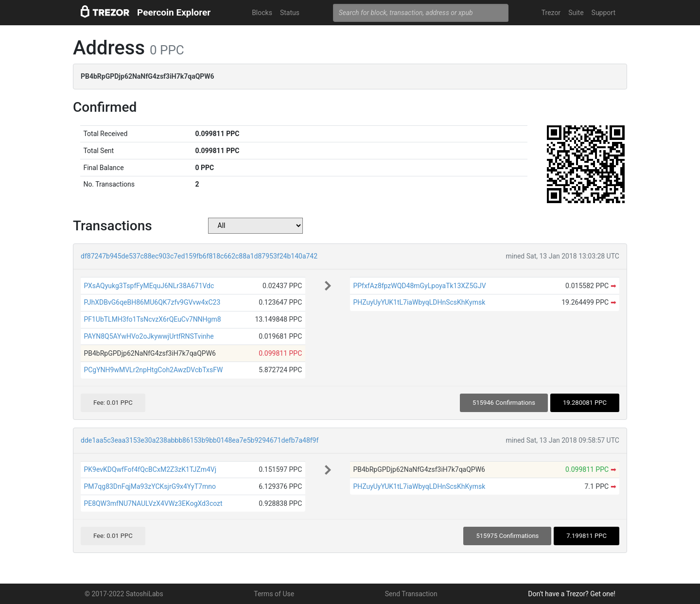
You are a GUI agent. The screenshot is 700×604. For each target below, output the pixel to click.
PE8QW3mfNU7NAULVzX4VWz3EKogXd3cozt (153, 503)
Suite (576, 13)
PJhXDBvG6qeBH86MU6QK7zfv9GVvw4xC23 (152, 302)
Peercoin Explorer (174, 12)
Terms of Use (274, 594)
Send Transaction (411, 594)
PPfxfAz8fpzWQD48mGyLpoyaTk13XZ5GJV (419, 286)
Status (290, 13)
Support (604, 13)
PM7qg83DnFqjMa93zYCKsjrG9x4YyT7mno (150, 486)
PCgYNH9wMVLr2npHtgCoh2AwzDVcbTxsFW (153, 370)
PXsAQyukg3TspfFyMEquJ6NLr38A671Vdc (149, 286)
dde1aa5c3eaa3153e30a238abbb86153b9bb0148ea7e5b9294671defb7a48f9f (200, 440)
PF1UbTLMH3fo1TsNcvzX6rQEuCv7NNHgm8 (152, 319)
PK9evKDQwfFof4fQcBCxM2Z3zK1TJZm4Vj (150, 469)
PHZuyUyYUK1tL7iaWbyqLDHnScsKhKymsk (419, 302)
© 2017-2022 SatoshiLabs (124, 594)
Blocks (262, 13)
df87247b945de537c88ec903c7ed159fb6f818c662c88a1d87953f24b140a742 (199, 256)
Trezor (551, 13)
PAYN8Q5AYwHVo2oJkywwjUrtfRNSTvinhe (149, 336)
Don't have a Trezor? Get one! (572, 594)
